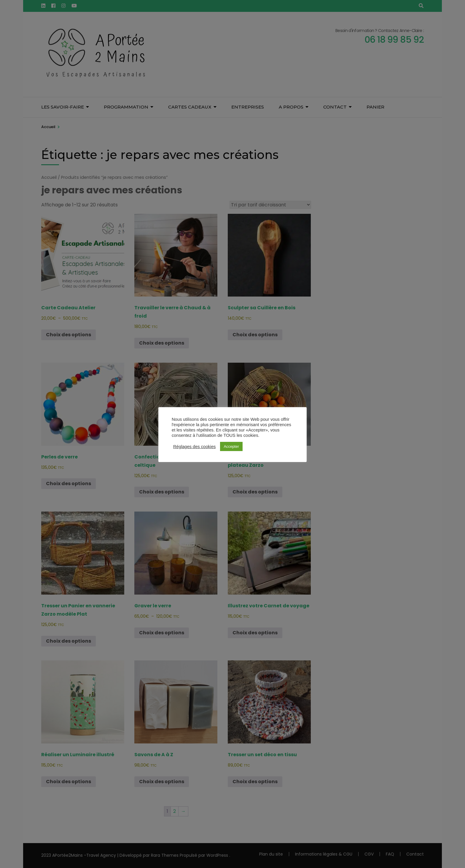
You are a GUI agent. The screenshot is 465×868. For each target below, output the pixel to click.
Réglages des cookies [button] (194, 447)
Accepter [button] (231, 446)
